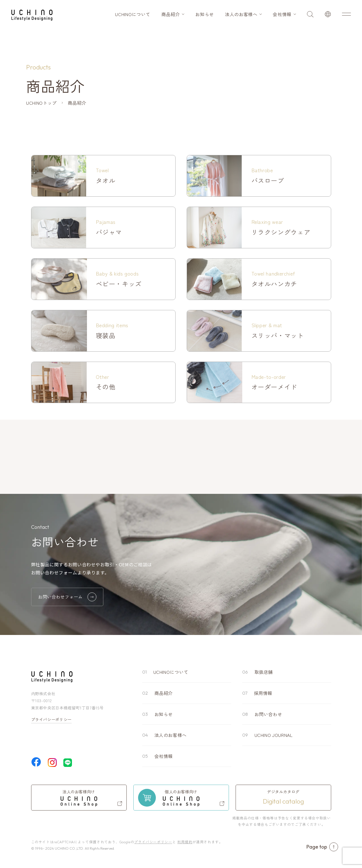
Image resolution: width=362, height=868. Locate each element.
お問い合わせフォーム (67, 597)
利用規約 (185, 842)
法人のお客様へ (241, 14)
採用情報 (263, 693)
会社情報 (282, 14)
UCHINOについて (133, 14)
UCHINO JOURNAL (274, 735)
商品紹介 (171, 14)
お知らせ (205, 14)
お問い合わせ (268, 714)
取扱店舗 (264, 672)
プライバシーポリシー (51, 719)
